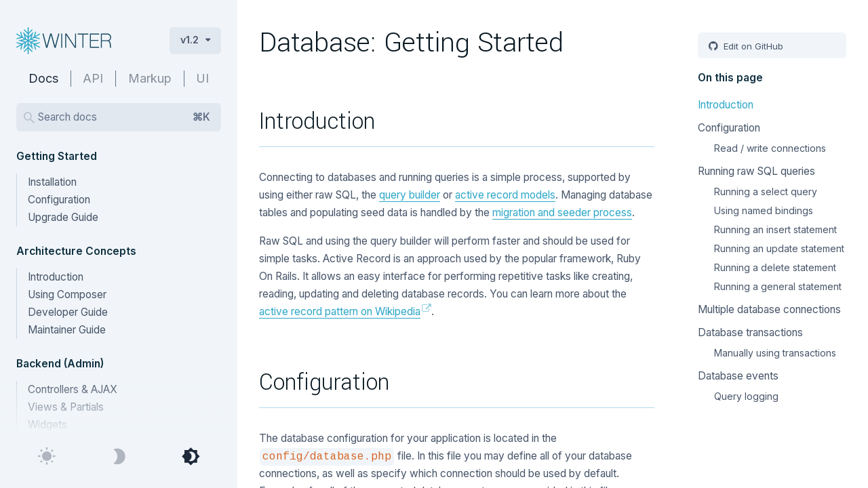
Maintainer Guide (67, 330)
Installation (52, 182)
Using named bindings (764, 210)
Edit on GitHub (752, 46)
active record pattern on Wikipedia (340, 311)
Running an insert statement (775, 229)
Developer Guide (68, 312)
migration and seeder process (562, 212)
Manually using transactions (775, 353)
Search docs (124, 117)
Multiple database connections (769, 309)
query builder (410, 195)
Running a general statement (778, 286)
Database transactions (750, 332)
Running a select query (766, 191)
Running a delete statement (775, 267)
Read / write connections (770, 148)
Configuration (59, 200)
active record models (505, 195)
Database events (738, 376)
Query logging (746, 396)
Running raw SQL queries (756, 171)
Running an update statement (779, 248)
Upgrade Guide (63, 217)
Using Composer (67, 294)
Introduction (56, 277)
